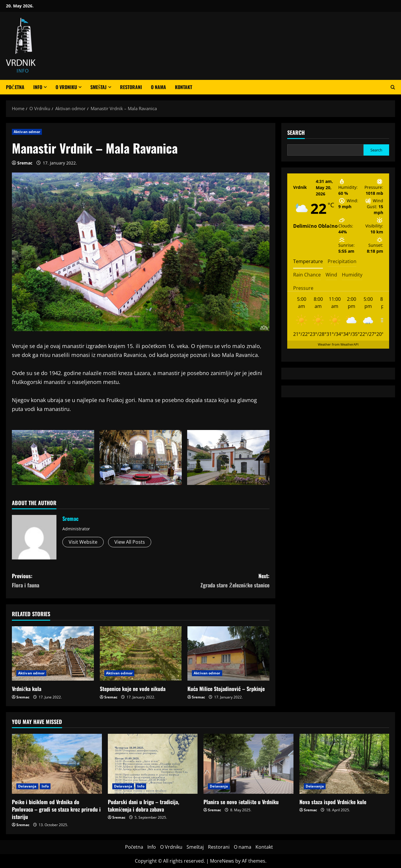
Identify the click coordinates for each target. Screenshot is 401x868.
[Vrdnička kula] (53, 654)
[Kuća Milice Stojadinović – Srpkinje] (228, 654)
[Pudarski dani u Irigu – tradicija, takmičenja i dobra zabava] (153, 764)
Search (296, 133)
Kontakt (184, 87)
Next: (205, 581)
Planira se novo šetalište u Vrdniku (241, 802)
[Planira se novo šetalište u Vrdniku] (248, 764)
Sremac (25, 163)
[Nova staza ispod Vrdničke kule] (344, 764)
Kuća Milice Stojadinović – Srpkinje (226, 689)
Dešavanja (27, 786)
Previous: (76, 581)
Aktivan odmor (27, 132)
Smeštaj (99, 87)
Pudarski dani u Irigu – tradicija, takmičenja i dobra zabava (143, 805)
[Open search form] (393, 87)
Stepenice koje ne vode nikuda (133, 689)
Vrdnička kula (27, 689)
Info (38, 87)
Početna (15, 87)
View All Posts (130, 542)
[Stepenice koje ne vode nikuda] (141, 654)
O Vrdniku (66, 87)
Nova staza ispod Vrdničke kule (333, 802)
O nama (158, 87)
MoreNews (222, 861)
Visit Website (83, 542)
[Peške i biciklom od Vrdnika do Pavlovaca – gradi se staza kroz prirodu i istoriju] (57, 764)
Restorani (131, 87)
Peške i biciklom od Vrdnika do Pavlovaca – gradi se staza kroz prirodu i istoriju (56, 809)
